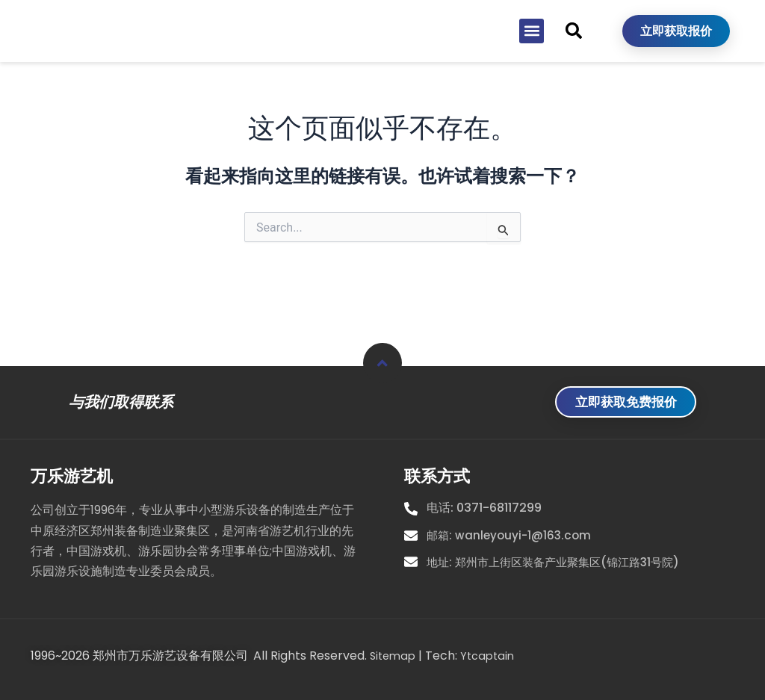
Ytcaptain (493, 656)
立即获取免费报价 (619, 402)
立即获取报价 (676, 55)
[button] (532, 55)
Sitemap (394, 656)
